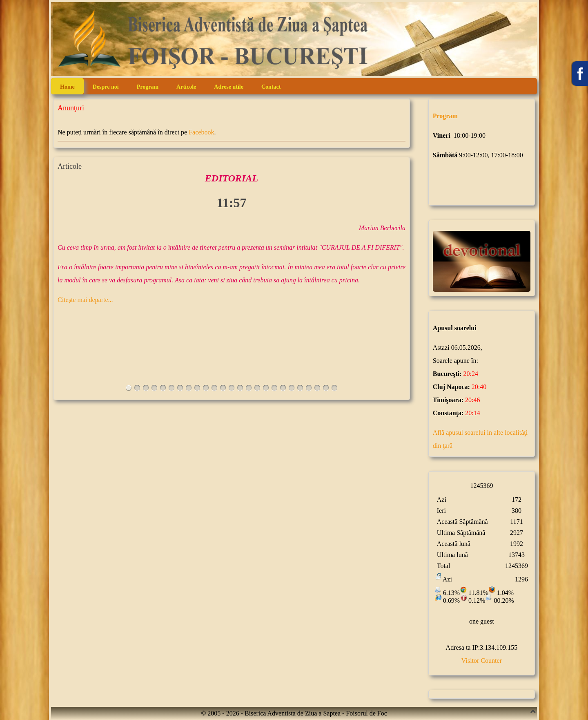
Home (67, 87)
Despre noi (106, 87)
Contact (271, 87)
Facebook (201, 132)
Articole (186, 87)
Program (148, 87)
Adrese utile (229, 87)
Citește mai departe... (85, 300)
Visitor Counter (482, 661)
